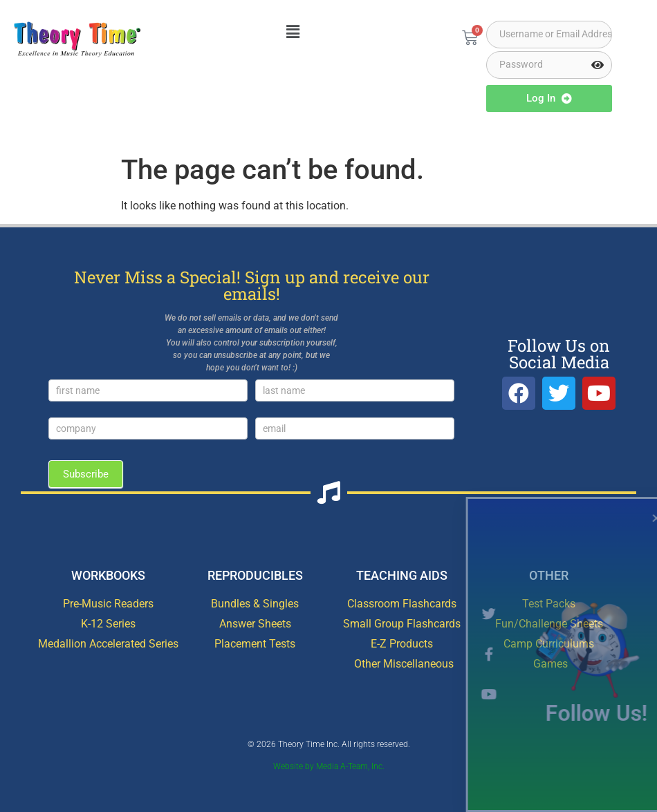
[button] (293, 32)
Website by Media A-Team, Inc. (329, 766)
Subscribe (86, 474)
